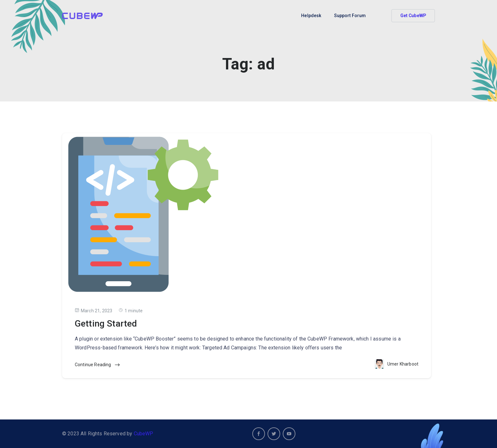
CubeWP (144, 434)
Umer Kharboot (403, 364)
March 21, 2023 (94, 311)
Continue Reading (98, 365)
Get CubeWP (413, 16)
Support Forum (350, 16)
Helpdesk (311, 16)
